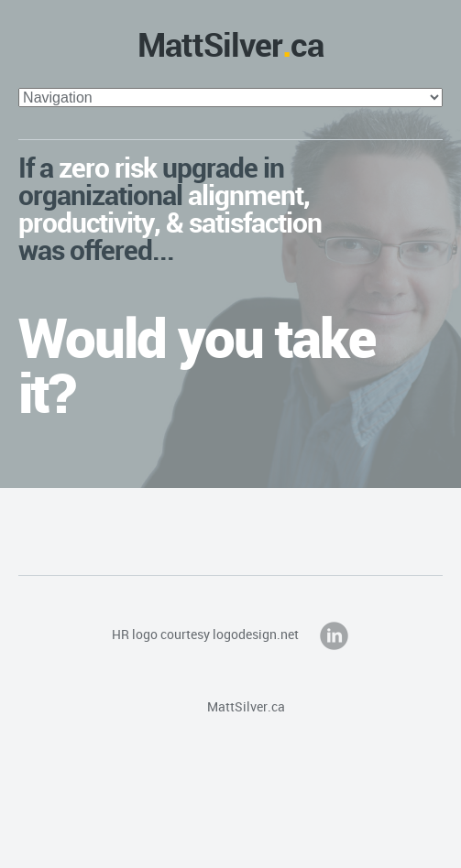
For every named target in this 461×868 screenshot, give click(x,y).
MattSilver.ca (230, 706)
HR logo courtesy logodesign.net (205, 634)
